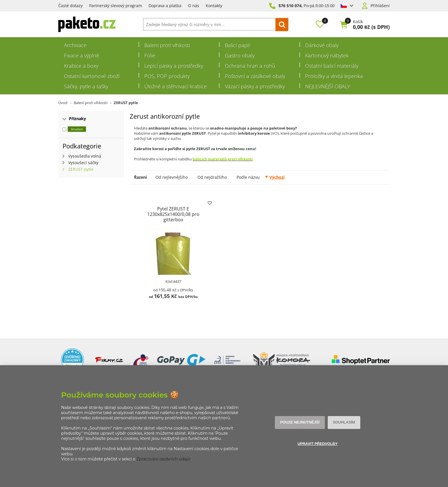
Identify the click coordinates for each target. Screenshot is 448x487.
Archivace (75, 45)
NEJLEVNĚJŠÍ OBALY (328, 86)
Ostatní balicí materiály (332, 66)
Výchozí (277, 177)
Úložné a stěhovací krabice (176, 86)
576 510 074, (291, 6)
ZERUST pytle (126, 103)
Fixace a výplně (82, 55)
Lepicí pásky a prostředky (174, 66)
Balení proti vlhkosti (167, 45)
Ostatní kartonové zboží (92, 76)
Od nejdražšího (212, 177)
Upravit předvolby (317, 444)
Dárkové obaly (322, 45)
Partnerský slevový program (116, 6)
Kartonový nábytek (327, 55)
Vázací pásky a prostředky (255, 86)
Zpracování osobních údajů (163, 459)
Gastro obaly (240, 55)
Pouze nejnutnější (301, 423)
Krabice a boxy (81, 66)
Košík (358, 22)
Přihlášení (380, 6)
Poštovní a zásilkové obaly (255, 76)
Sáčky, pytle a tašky (86, 86)
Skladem (77, 129)
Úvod (63, 103)
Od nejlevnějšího (172, 177)
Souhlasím (343, 423)
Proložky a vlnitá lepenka (334, 76)
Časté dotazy (70, 6)
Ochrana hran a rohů (250, 66)
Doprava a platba (165, 6)
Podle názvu (248, 177)
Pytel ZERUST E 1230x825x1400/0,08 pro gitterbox (173, 214)
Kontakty (214, 6)
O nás (194, 6)
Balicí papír (238, 45)
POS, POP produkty (167, 76)
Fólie (150, 55)
